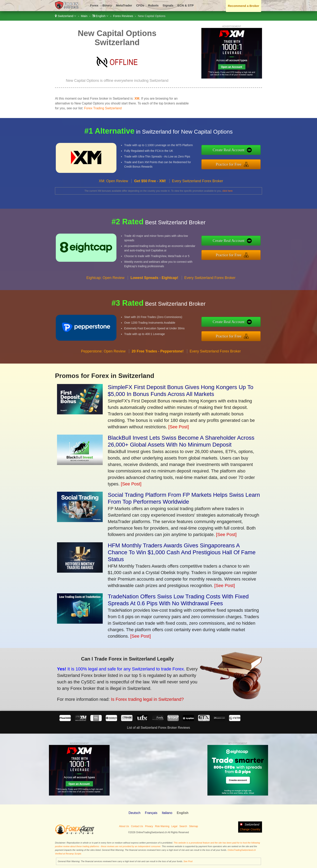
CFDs (140, 5)
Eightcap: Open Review (105, 282)
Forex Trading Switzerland (103, 108)
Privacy (149, 826)
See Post (188, 861)
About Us (124, 826)
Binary (107, 5)
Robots (153, 5)
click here (228, 191)
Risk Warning (162, 826)
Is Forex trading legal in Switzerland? (142, 698)
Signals (168, 5)
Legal (174, 826)
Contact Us (137, 826)
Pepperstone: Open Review (103, 355)
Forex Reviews (123, 16)
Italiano (167, 813)
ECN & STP (186, 5)
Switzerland (66, 16)
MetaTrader (124, 5)
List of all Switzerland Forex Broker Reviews (158, 728)
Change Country (250, 829)
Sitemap (193, 826)
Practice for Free (233, 164)
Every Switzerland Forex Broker (198, 185)
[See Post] (179, 427)
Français (151, 813)
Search (183, 826)
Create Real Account (233, 150)
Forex (94, 5)
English (100, 16)
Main (84, 16)
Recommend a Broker (244, 6)
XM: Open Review (113, 185)
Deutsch (135, 813)
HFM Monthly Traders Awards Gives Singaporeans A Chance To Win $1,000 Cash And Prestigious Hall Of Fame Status (182, 552)
